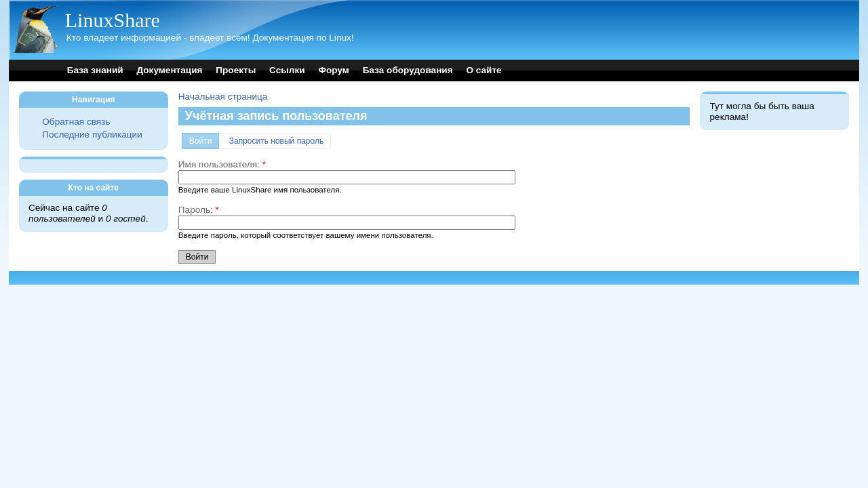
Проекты (236, 70)
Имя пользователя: (222, 164)
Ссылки (287, 70)
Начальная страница (223, 97)
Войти (201, 141)
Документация (169, 70)
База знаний (95, 70)
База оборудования (408, 70)
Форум (333, 70)
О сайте (484, 70)
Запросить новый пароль (276, 141)
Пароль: (199, 210)
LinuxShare (113, 20)
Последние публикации (92, 135)
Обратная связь (76, 122)
